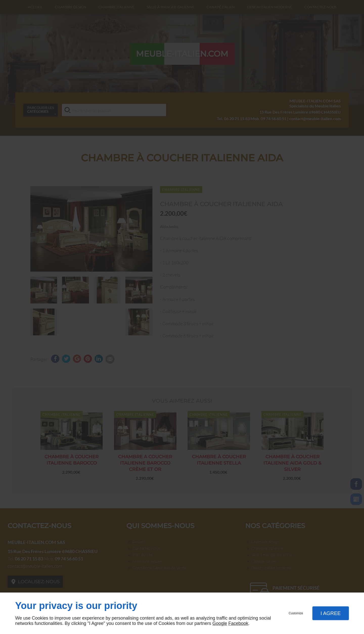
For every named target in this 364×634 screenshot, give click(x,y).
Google (220, 623)
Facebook (238, 623)
